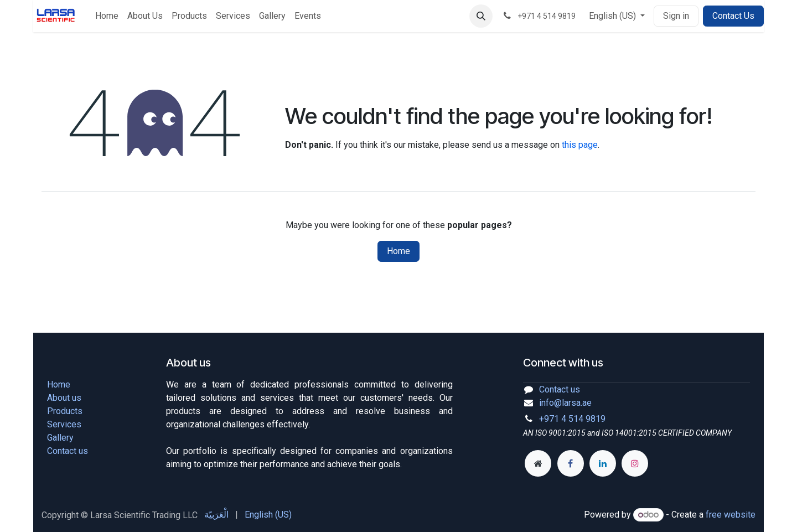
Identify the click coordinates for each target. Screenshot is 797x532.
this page (580, 145)
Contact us (68, 451)
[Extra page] (538, 463)
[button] (481, 16)
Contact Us (733, 16)
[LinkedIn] (603, 463)
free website (731, 515)
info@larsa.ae (565, 403)
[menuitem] (107, 16)
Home (398, 251)
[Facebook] (571, 463)
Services (64, 424)
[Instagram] (635, 463)
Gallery (60, 438)
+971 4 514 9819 (572, 419)
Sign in (676, 16)
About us (64, 398)
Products (65, 411)
